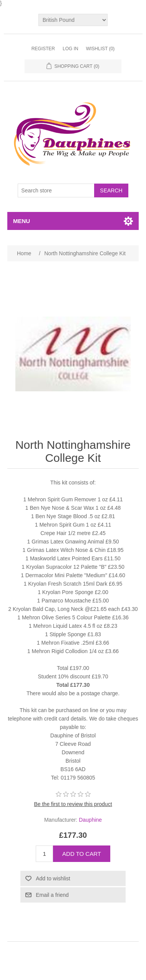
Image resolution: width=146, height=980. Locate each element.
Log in (71, 49)
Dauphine (90, 820)
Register (43, 49)
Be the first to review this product (73, 804)
